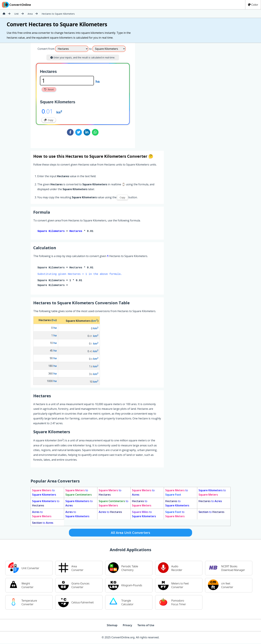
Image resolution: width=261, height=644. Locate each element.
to (44, 493)
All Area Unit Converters (130, 533)
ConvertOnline (16, 5)
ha (98, 81)
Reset (49, 89)
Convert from (46, 49)
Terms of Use (146, 626)
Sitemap (112, 626)
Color (253, 5)
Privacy (127, 626)
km (59, 112)
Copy (49, 120)
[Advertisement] (163, 94)
